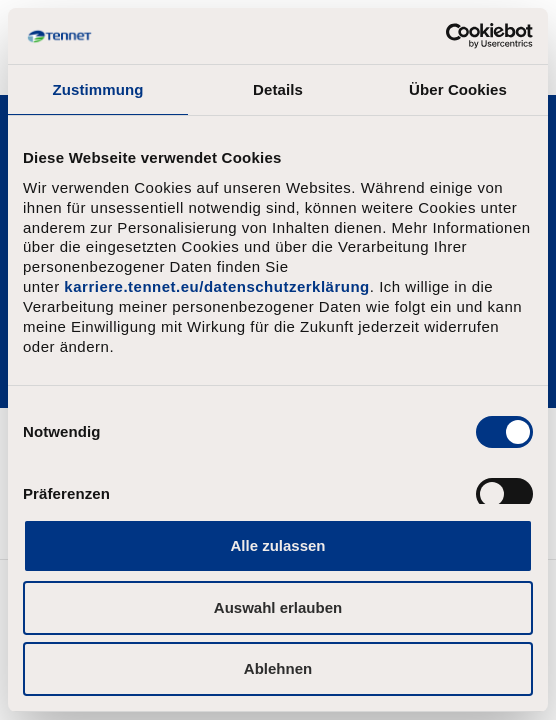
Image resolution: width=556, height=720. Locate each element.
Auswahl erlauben (278, 607)
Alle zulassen (277, 545)
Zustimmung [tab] (98, 89)
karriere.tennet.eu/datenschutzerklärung (216, 286)
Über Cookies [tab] (458, 89)
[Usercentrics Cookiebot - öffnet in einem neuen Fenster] (445, 36)
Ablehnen (278, 668)
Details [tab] (278, 89)
